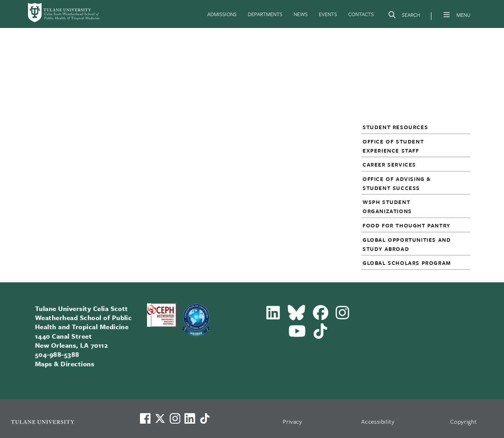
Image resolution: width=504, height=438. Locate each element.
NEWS (301, 14)
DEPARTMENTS (265, 14)
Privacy (293, 421)
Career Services (389, 164)
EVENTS (328, 14)
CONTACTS (361, 14)
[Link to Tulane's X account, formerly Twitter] (160, 418)
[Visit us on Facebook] (145, 418)
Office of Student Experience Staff (393, 146)
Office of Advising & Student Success (397, 183)
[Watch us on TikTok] (205, 418)
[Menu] (447, 15)
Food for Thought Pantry (407, 225)
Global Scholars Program (407, 263)
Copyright (464, 421)
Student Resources (395, 127)
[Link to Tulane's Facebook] (175, 418)
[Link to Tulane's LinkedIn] (190, 418)
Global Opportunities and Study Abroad (407, 244)
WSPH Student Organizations (387, 206)
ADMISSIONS (222, 14)
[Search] (404, 16)
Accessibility (378, 421)
